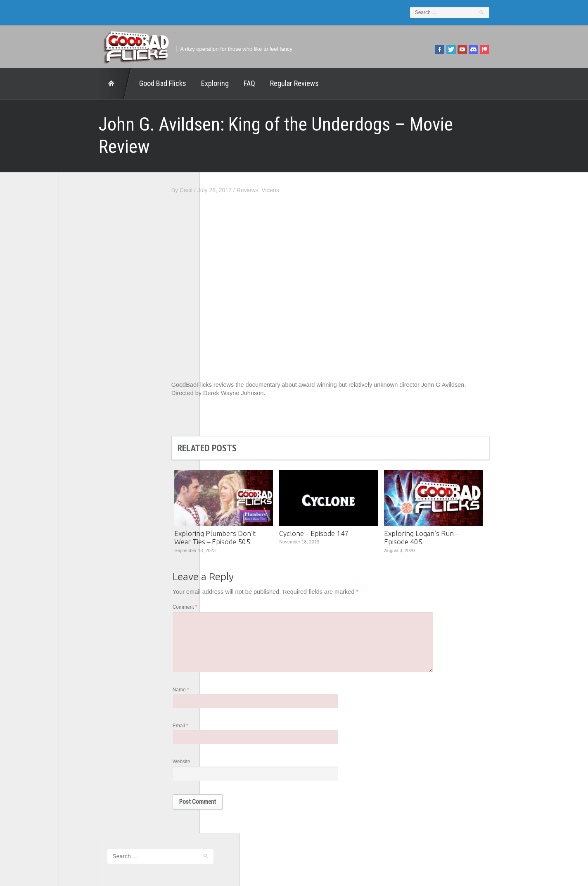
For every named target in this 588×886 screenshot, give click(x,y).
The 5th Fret (83, 369)
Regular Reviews (254, 83)
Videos (311, 168)
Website (222, 746)
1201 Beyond (84, 301)
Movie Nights (84, 358)
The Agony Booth (89, 381)
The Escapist (84, 393)
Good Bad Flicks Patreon (100, 347)
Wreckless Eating (90, 438)
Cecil (226, 168)
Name (221, 672)
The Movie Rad (87, 404)
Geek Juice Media (90, 336)
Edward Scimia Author (96, 312)
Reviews (288, 168)
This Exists (81, 426)
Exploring (175, 83)
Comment (225, 586)
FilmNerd (79, 324)
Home (75, 83)
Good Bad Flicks (123, 83)
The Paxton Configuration (100, 415)
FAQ (209, 83)
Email (220, 709)
